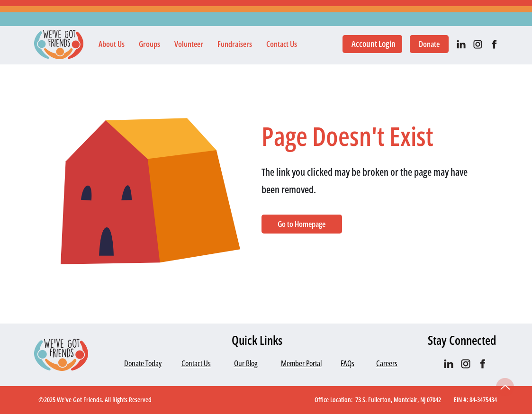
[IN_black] (461, 44)
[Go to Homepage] (302, 224)
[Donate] (429, 44)
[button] (112, 44)
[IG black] (478, 44)
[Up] (505, 387)
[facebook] (494, 44)
